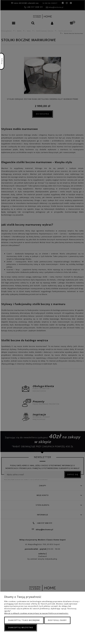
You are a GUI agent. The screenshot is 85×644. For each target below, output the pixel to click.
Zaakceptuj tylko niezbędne (24, 620)
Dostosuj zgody (57, 620)
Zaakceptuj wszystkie (21, 628)
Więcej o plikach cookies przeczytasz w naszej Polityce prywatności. (36, 613)
